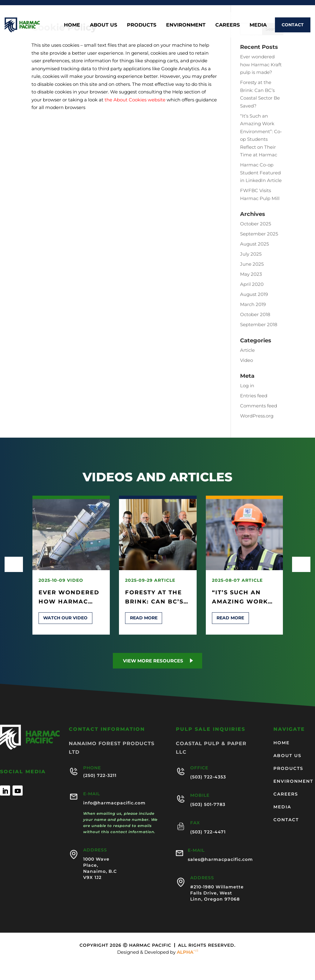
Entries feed (254, 396)
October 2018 (255, 314)
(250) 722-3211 (100, 775)
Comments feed (259, 406)
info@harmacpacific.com (114, 803)
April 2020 (252, 284)
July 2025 (251, 254)
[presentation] (14, 564)
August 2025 (254, 244)
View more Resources (153, 661)
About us (104, 25)
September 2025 (259, 234)
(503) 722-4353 (208, 777)
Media (258, 25)
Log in (247, 386)
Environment (186, 25)
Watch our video (65, 618)
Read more (144, 618)
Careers (228, 25)
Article (247, 350)
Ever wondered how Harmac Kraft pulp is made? (261, 64)
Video (246, 360)
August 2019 (254, 294)
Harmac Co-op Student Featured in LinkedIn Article (261, 173)
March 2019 (253, 304)
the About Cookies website (135, 100)
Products (142, 25)
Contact (293, 25)
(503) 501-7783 (208, 804)
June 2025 (252, 264)
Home (72, 25)
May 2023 (251, 274)
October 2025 (256, 224)
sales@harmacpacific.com (220, 859)
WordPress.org (257, 416)
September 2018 (259, 324)
